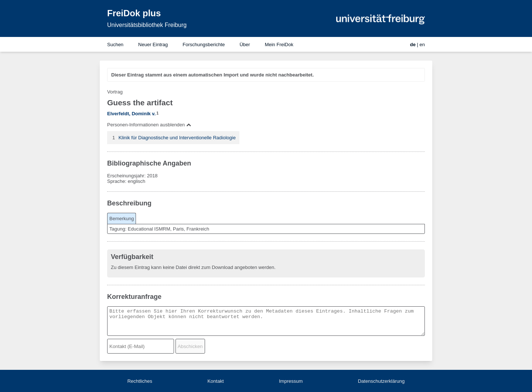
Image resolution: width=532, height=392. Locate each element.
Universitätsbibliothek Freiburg (147, 25)
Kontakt (215, 381)
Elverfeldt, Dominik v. (131, 114)
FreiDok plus (134, 13)
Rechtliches (140, 381)
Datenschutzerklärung (381, 381)
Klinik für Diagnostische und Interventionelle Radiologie (177, 138)
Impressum (291, 381)
